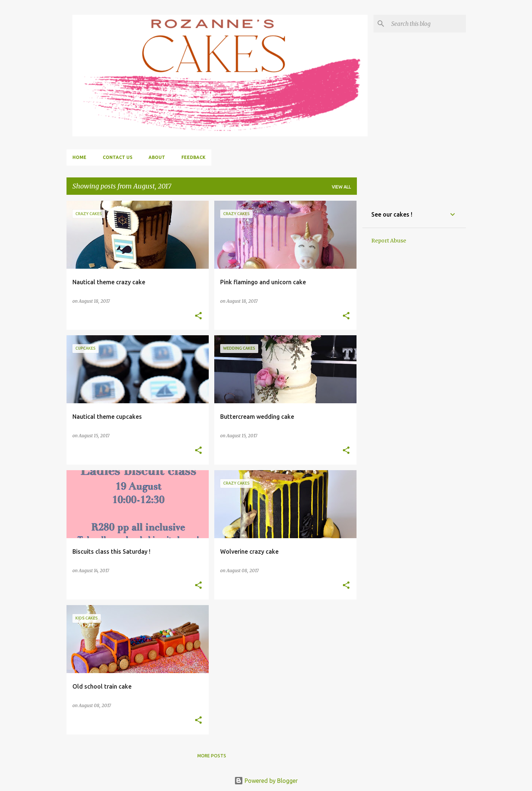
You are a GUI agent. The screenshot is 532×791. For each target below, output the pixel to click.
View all (341, 187)
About (157, 157)
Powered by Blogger (266, 781)
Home (79, 157)
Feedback (193, 157)
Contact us (117, 157)
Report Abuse (389, 241)
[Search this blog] (427, 24)
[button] (198, 316)
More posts (212, 756)
